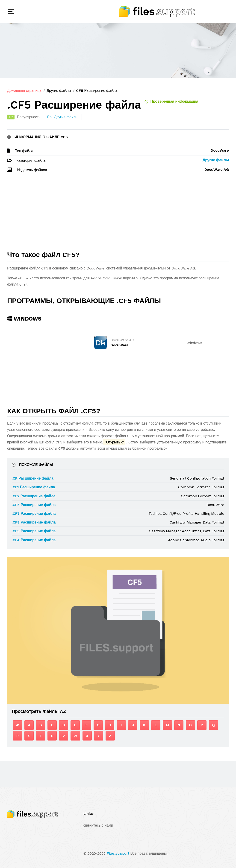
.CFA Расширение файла (34, 540)
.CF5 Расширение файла (34, 505)
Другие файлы (59, 91)
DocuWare (119, 345)
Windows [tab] (24, 319)
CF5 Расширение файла (97, 91)
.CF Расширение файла (33, 478)
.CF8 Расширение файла (34, 522)
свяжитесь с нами (98, 825)
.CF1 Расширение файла (33, 487)
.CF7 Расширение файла (34, 514)
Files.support (118, 853)
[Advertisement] (118, 214)
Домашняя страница (24, 91)
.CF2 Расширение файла (34, 496)
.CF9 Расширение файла (34, 531)
